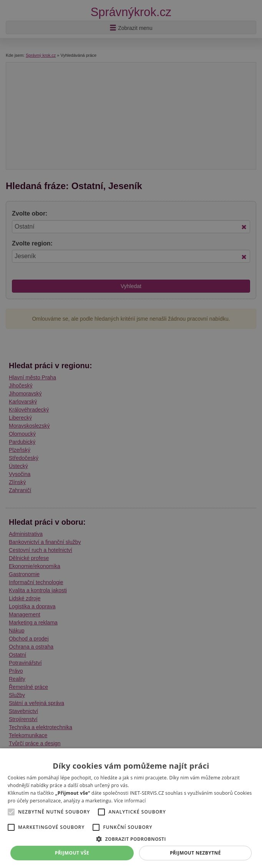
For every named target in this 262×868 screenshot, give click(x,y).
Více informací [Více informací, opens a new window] (130, 801)
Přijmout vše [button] (72, 853)
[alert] (131, 434)
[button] (131, 839)
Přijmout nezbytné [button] (195, 853)
